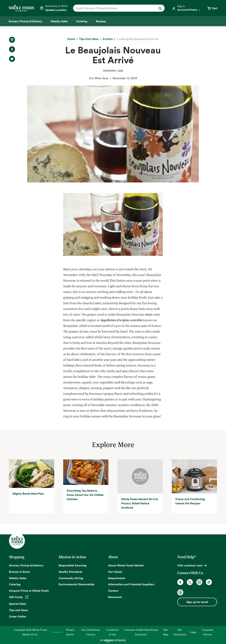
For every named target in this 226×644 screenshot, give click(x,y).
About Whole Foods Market (126, 565)
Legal (193, 632)
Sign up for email (197, 602)
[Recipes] (101, 21)
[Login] (186, 8)
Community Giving (71, 578)
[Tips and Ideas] (89, 39)
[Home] (71, 39)
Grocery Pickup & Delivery (26, 565)
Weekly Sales (18, 578)
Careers (113, 591)
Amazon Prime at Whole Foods (29, 591)
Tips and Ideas (18, 610)
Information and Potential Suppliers (131, 584)
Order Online (17, 616)
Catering (15, 584)
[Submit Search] (160, 8)
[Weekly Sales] (59, 21)
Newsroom (115, 597)
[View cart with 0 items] (212, 8)
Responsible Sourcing (73, 565)
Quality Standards (70, 572)
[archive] (108, 39)
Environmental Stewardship (77, 584)
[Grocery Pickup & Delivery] (25, 21)
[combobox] (115, 8)
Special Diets (18, 604)
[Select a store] (53, 8)
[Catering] (82, 21)
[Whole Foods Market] (21, 8)
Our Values (115, 572)
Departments (117, 578)
